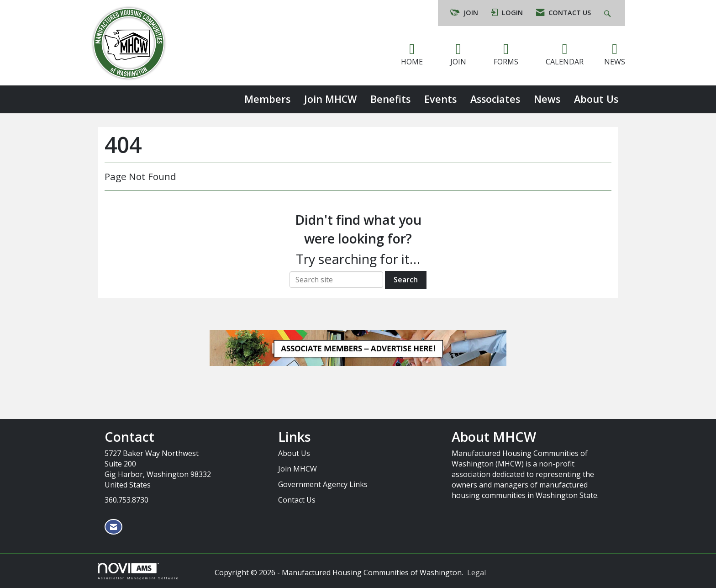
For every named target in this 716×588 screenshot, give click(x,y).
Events (440, 99)
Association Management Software (138, 571)
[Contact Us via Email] (113, 527)
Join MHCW (330, 99)
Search (406, 280)
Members (267, 99)
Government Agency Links (323, 484)
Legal (476, 572)
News (547, 99)
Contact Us (297, 500)
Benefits (390, 99)
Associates (495, 99)
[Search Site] (608, 13)
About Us (596, 99)
